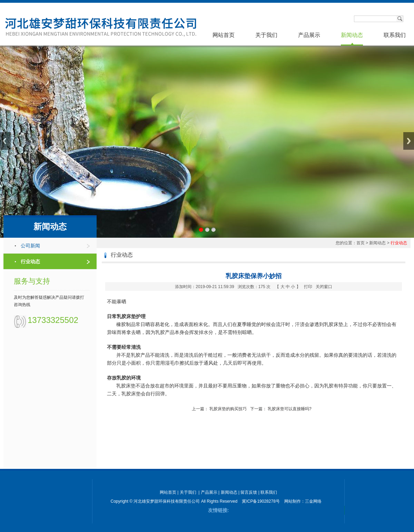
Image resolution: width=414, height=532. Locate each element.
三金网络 (313, 501)
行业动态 (30, 262)
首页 (361, 243)
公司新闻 (30, 246)
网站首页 (224, 35)
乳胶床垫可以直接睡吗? (290, 409)
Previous (5, 141)
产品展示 (309, 35)
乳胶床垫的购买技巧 (228, 409)
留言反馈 (249, 492)
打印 (308, 287)
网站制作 (293, 501)
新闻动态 (352, 35)
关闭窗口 (324, 287)
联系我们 (395, 35)
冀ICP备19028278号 (261, 501)
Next (409, 141)
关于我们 (266, 35)
